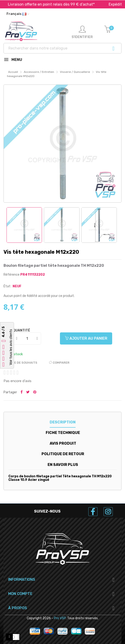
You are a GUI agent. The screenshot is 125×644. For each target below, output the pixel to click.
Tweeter (28, 392)
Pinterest (35, 392)
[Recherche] (62, 48)
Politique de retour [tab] (63, 454)
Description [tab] (63, 422)
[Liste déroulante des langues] (18, 14)
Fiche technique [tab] (63, 433)
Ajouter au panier (86, 338)
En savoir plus (63, 465)
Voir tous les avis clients (11, 347)
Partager (22, 392)
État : (8, 286)
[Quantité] (27, 338)
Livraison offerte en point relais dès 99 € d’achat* (59, 4)
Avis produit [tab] (63, 443)
